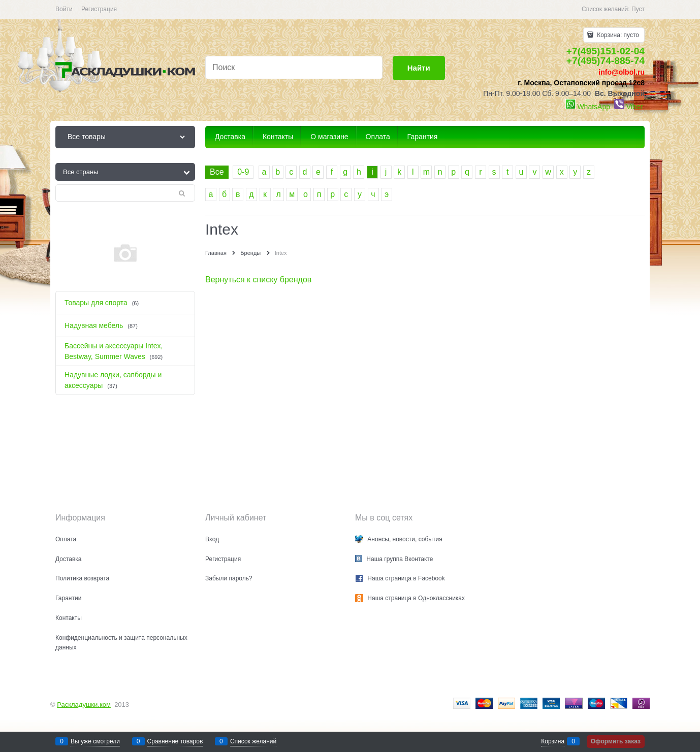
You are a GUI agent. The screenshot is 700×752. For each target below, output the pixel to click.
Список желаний (253, 741)
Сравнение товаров (175, 741)
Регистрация (99, 9)
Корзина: (617, 35)
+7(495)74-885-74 (606, 61)
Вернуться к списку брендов (258, 280)
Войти (64, 9)
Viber (634, 107)
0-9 (243, 172)
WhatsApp (594, 107)
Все (217, 172)
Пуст (638, 9)
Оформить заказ (616, 741)
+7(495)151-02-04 (606, 51)
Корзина (553, 741)
